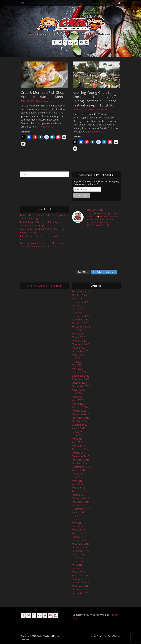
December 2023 (81, 302)
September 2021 (81, 351)
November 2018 (81, 460)
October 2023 (79, 306)
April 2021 (77, 369)
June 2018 (77, 477)
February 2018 (80, 491)
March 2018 (78, 488)
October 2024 (79, 295)
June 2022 (77, 330)
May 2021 (77, 365)
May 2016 (77, 565)
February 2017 (80, 533)
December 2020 (81, 376)
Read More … (47, 127)
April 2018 (77, 484)
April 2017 (77, 526)
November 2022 (81, 320)
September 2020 (81, 386)
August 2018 (79, 470)
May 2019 (77, 439)
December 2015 (81, 583)
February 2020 (80, 407)
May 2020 (77, 397)
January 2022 (79, 341)
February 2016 (80, 575)
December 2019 (81, 414)
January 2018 (79, 495)
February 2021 (80, 372)
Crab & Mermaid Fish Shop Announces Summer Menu (43, 95)
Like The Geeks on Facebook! (45, 286)
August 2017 (79, 512)
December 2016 (81, 540)
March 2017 (78, 530)
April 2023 (77, 309)
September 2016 (81, 551)
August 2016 (79, 554)
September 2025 (81, 292)
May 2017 (77, 523)
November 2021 (81, 344)
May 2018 (77, 481)
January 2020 (79, 411)
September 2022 (81, 327)
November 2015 (81, 586)
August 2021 (79, 355)
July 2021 (77, 358)
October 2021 (79, 348)
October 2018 (79, 463)
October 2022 (79, 323)
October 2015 (79, 590)
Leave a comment (46, 101)
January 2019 (79, 453)
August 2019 (79, 428)
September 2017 (81, 509)
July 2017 (77, 516)
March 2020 (78, 404)
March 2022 (78, 337)
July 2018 (77, 474)
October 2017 (79, 505)
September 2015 (81, 593)
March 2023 (78, 313)
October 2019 (79, 421)
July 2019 (77, 432)
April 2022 (77, 334)
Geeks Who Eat (43, 636)
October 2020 (79, 383)
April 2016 (77, 568)
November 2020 (81, 379)
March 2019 (78, 446)
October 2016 (79, 547)
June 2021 (77, 362)
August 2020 (79, 390)
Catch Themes (114, 636)
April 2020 (77, 400)
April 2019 (77, 442)
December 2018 (81, 456)
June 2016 (77, 561)
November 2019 (81, 418)
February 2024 (80, 299)
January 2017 (79, 537)
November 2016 (81, 544)
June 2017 (77, 519)
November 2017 (81, 502)
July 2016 (77, 558)
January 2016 (79, 579)
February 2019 (80, 449)
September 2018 (81, 467)
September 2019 (81, 425)
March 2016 (78, 572)
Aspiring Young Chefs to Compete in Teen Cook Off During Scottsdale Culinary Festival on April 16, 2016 (94, 99)
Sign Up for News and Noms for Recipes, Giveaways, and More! (96, 183)
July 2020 (77, 393)
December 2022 (81, 316)
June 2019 (77, 435)
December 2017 (81, 498)
